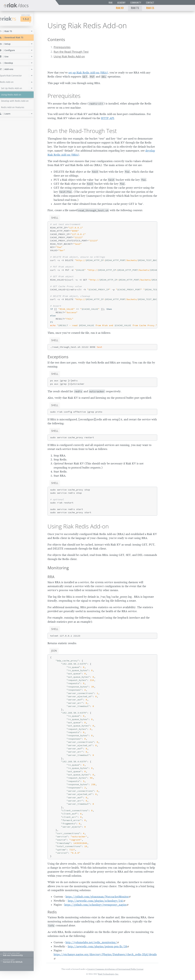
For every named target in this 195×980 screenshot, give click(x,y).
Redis (52, 912)
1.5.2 (31, 19)
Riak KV (120, 8)
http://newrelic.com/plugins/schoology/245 (96, 901)
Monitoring (58, 568)
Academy (121, 3)
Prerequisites (62, 47)
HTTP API (108, 118)
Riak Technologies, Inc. (108, 974)
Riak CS (150, 8)
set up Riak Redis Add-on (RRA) (88, 73)
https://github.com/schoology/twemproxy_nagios (95, 905)
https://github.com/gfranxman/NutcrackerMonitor (97, 897)
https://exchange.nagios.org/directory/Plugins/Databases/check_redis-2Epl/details (105, 954)
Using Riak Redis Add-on (69, 56)
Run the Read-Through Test (71, 52)
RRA (51, 577)
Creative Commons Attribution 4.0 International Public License (115, 969)
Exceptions (58, 357)
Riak (111, 3)
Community (136, 3)
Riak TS (135, 8)
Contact (150, 3)
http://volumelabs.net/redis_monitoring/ (91, 942)
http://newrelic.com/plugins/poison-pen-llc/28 (97, 946)
